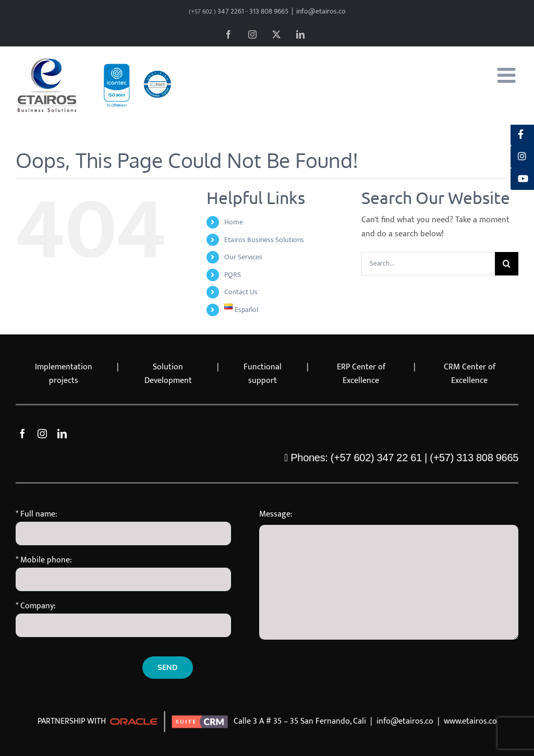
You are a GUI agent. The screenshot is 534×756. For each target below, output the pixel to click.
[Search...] (428, 264)
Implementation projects (64, 374)
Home (234, 222)
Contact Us (241, 292)
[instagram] (42, 434)
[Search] (507, 264)
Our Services (243, 257)
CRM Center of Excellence (470, 374)
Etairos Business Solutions (264, 240)
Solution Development (168, 374)
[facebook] (22, 434)
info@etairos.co (321, 11)
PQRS (233, 275)
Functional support (263, 374)
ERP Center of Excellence (361, 374)
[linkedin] (62, 434)
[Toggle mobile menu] (508, 75)
